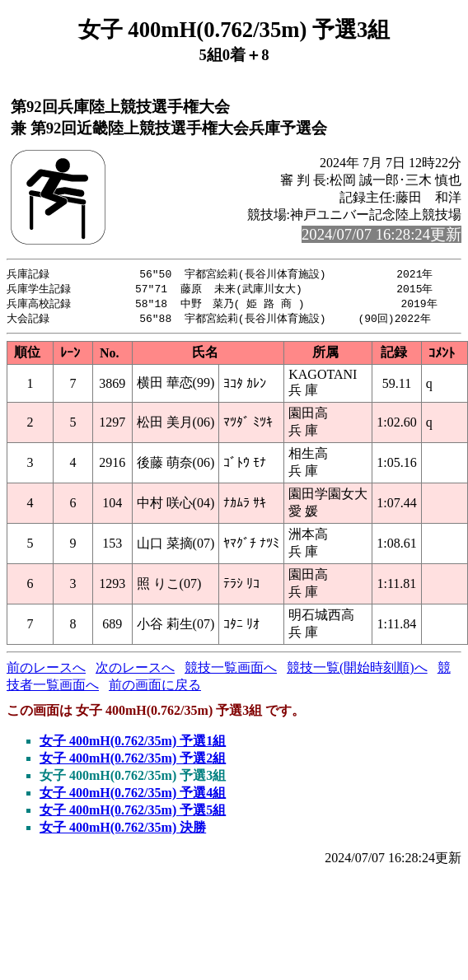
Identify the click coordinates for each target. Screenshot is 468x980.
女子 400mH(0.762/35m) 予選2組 (133, 761)
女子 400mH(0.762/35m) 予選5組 (133, 813)
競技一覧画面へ (231, 671)
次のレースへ (135, 671)
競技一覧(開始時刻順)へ (357, 671)
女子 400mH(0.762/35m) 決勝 (123, 831)
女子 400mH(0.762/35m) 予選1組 (133, 744)
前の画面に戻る (155, 688)
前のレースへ (46, 671)
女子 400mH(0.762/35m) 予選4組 (133, 796)
